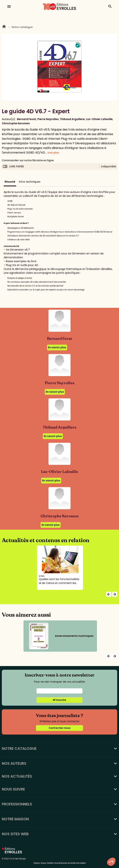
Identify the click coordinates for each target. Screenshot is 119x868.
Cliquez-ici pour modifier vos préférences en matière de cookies (60, 863)
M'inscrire (59, 700)
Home (4, 27)
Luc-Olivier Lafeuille (99, 119)
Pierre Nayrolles (48, 119)
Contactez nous (60, 728)
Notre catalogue (22, 27)
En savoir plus (57, 347)
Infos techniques (30, 182)
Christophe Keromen (16, 123)
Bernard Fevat (27, 119)
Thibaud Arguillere (72, 119)
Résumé (10, 182)
